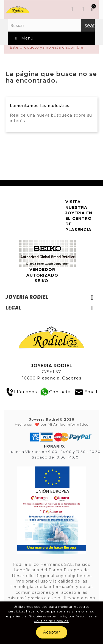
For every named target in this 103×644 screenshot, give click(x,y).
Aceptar (52, 632)
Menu (24, 38)
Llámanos (21, 392)
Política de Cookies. (51, 621)
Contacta (60, 392)
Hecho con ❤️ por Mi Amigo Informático (52, 422)
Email (91, 392)
